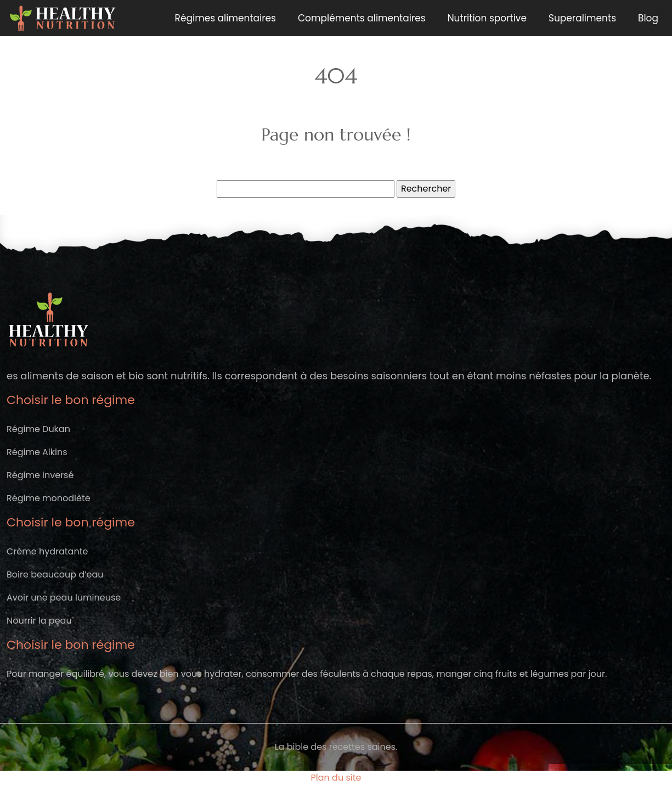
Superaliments (582, 18)
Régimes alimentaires (225, 18)
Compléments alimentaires (362, 18)
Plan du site (336, 778)
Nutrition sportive (487, 18)
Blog (648, 18)
